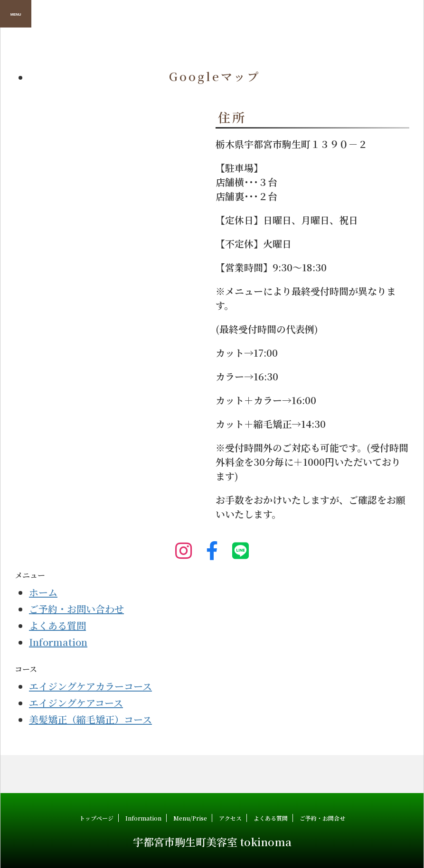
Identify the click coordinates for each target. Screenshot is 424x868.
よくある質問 (57, 625)
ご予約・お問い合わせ (76, 609)
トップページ (96, 818)
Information (58, 642)
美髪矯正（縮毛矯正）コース (90, 719)
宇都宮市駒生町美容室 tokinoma (212, 842)
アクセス (230, 818)
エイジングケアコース (76, 703)
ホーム (43, 592)
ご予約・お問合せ (322, 818)
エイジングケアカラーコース (90, 686)
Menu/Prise (190, 818)
